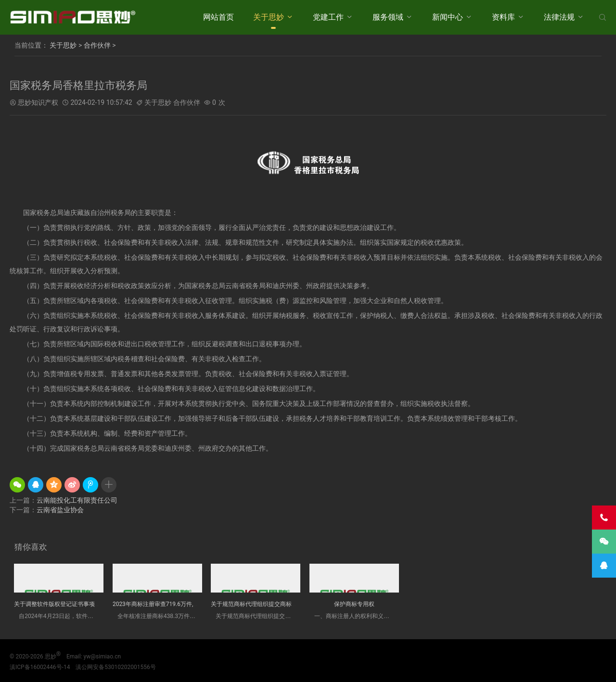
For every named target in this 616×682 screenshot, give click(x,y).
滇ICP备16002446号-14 (40, 667)
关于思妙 (269, 17)
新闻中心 (448, 17)
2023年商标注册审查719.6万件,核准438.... (167, 604)
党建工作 (328, 17)
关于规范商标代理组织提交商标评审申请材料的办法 (277, 604)
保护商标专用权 (354, 604)
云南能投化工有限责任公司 (77, 500)
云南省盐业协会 (60, 510)
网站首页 (218, 17)
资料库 (503, 17)
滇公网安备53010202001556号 (115, 667)
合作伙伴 (97, 45)
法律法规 (559, 17)
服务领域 (388, 17)
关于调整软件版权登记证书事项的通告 (63, 604)
